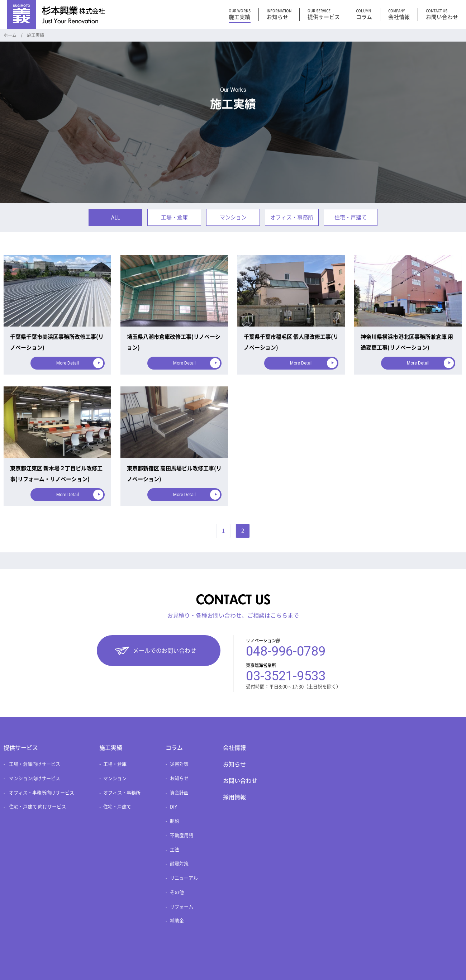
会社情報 (234, 748)
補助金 (177, 921)
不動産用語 (182, 835)
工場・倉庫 (174, 217)
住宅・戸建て (351, 217)
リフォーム (182, 907)
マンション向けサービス (35, 778)
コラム (174, 748)
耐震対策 (179, 864)
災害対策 (179, 764)
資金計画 (179, 793)
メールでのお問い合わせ (165, 651)
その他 (177, 892)
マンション (233, 217)
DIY (173, 807)
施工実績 (111, 748)
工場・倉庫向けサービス (35, 764)
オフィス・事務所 (292, 217)
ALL (116, 217)
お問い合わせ (240, 781)
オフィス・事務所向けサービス (42, 793)
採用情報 (234, 797)
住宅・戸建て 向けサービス (37, 807)
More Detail (68, 363)
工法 (175, 850)
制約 (175, 821)
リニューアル (184, 878)
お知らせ (179, 778)
